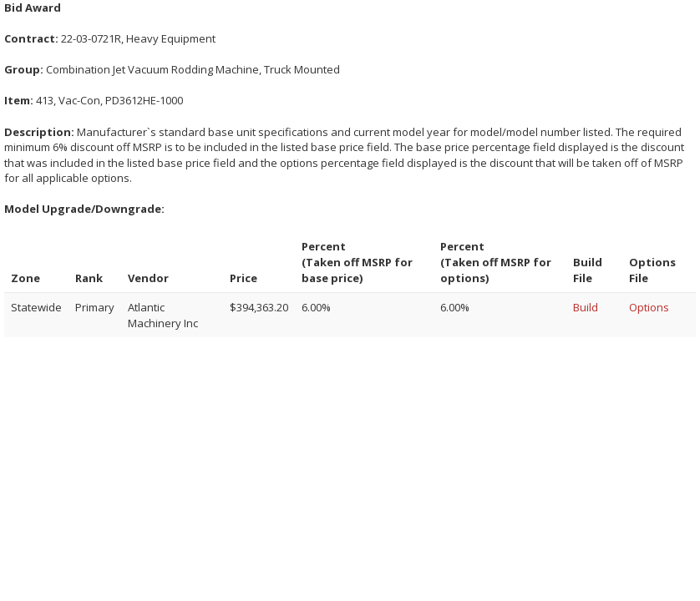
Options (649, 307)
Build (586, 307)
